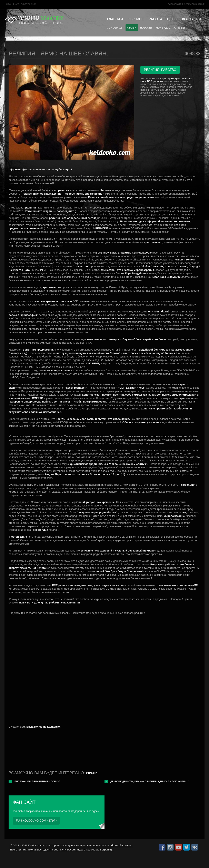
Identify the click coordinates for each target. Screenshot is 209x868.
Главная (115, 19)
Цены (172, 19)
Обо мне (136, 19)
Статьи (132, 28)
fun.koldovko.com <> (36, 821)
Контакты (191, 19)
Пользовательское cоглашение (186, 4)
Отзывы (180, 28)
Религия (93, 773)
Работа (155, 19)
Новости (146, 28)
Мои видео (163, 28)
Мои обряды (115, 28)
